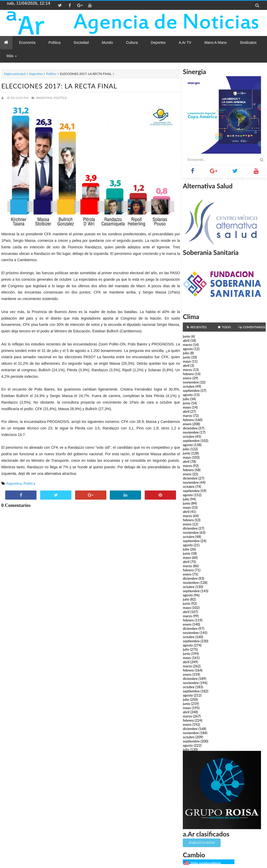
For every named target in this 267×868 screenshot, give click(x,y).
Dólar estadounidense (206, 863)
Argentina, (44, 98)
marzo (187, 345)
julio (186, 353)
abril (186, 340)
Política (51, 74)
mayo (187, 361)
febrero (188, 374)
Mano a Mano (216, 43)
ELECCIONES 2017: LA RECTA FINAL (59, 86)
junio (186, 336)
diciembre (190, 428)
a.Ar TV (185, 43)
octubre (189, 386)
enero (187, 378)
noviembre (191, 382)
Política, (60, 98)
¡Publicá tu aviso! (202, 843)
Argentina (36, 74)
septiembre (191, 391)
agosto (188, 349)
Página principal (15, 74)
